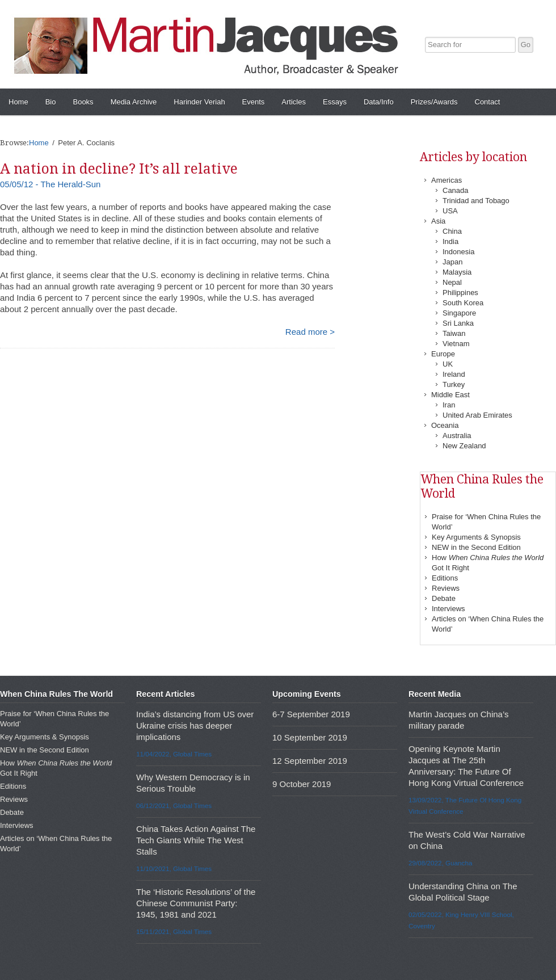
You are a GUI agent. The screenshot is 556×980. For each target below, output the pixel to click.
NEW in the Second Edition (476, 547)
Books (83, 102)
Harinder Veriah (199, 102)
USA (450, 211)
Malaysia (457, 272)
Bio (51, 102)
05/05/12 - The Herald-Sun (50, 184)
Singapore (459, 313)
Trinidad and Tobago (476, 201)
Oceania (445, 425)
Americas (447, 180)
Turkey (454, 384)
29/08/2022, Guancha (440, 863)
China (452, 231)
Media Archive (134, 102)
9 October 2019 (302, 784)
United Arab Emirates (477, 415)
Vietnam (456, 344)
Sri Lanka (458, 323)
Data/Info (379, 102)
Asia (438, 221)
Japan (452, 262)
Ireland (454, 374)
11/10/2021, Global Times (174, 868)
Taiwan (454, 333)
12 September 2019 (310, 761)
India (450, 241)
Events (254, 102)
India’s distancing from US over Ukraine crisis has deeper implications (195, 725)
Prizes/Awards (434, 102)
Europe (443, 354)
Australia (457, 436)
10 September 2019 (310, 737)
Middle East (450, 395)
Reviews (446, 588)
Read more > (310, 332)
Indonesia (458, 252)
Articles (294, 102)
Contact (488, 102)
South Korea (463, 303)
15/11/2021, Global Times (174, 931)
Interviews (448, 609)
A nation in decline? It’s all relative (119, 169)
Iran (449, 405)
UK (448, 364)
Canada (456, 190)
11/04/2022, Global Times (174, 754)
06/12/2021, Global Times (174, 806)
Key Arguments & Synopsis (476, 537)
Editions (445, 578)
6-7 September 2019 (311, 714)
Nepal (452, 282)
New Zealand (464, 446)
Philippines (460, 293)
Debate (444, 598)
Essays (335, 102)
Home (18, 102)
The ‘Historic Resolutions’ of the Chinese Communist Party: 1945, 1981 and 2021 (196, 903)
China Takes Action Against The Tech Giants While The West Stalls (196, 840)
